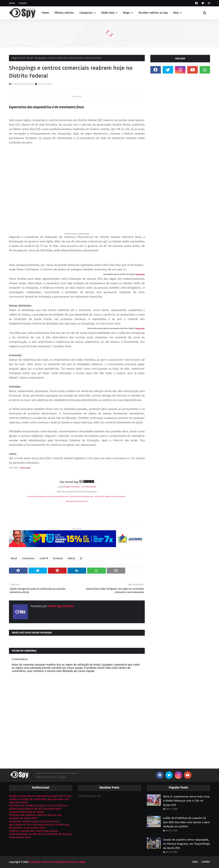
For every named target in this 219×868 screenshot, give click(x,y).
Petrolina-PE (99, 497)
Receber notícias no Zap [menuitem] (153, 13)
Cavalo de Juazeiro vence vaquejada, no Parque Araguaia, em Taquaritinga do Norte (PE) (186, 844)
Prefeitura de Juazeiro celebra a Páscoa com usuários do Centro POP (35, 817)
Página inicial (18, 58)
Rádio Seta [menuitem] (108, 13)
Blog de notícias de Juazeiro (115, 497)
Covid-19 (44, 558)
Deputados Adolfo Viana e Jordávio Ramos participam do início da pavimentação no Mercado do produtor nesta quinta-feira (39, 825)
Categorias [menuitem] (86, 13)
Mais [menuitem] (176, 13)
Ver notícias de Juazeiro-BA (37, 497)
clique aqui (140, 274)
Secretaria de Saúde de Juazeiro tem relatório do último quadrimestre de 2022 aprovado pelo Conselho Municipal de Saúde (38, 809)
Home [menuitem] (45, 13)
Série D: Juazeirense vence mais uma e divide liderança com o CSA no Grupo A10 (186, 801)
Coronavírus (28, 558)
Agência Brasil (25, 468)
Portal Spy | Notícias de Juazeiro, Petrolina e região (57, 862)
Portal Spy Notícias (23, 84)
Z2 (81, 558)
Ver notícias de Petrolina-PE (59, 497)
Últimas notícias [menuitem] (64, 13)
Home (12, 3)
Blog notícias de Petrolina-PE (77, 501)
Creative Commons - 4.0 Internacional (80, 487)
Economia (58, 558)
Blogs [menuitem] (126, 13)
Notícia (71, 558)
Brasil (30, 58)
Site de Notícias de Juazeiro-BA (81, 497)
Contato (23, 3)
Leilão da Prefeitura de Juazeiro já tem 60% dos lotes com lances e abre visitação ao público (186, 822)
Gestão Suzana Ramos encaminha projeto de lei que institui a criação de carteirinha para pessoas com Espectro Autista (40, 799)
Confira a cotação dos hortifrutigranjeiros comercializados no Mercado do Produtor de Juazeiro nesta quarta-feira (40, 834)
